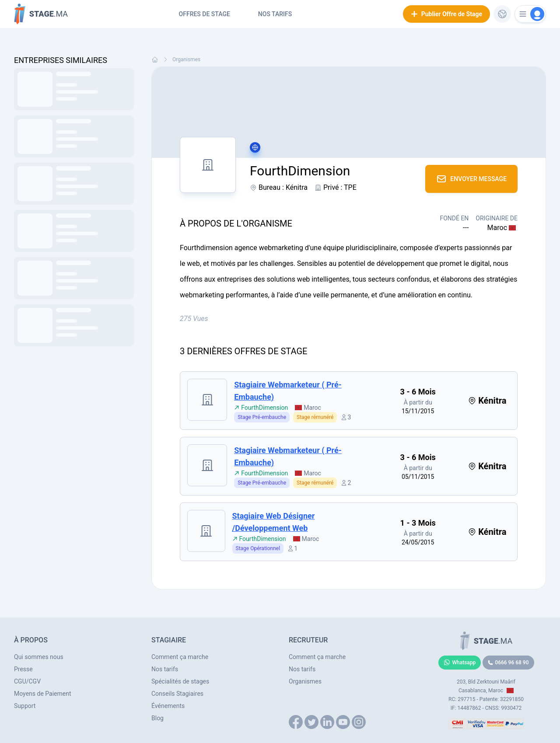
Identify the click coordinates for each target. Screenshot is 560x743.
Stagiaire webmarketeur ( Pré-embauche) (288, 391)
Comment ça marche (180, 657)
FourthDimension (261, 408)
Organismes (186, 59)
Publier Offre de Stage (446, 14)
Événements (168, 706)
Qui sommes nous (39, 657)
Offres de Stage (205, 14)
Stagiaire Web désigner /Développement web (274, 522)
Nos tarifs (275, 14)
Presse (23, 669)
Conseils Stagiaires (177, 694)
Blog (157, 718)
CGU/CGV (27, 681)
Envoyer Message (471, 179)
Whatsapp (460, 663)
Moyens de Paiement (43, 694)
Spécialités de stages (180, 681)
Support (25, 706)
